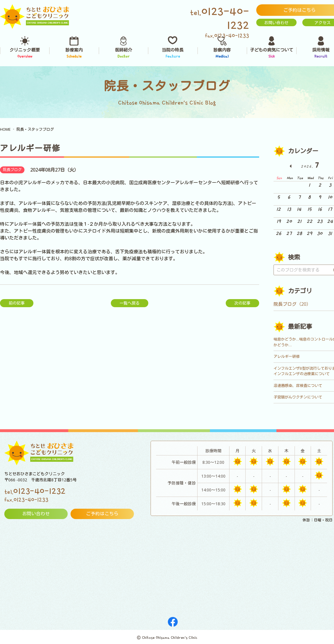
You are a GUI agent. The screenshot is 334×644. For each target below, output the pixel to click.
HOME (5, 129)
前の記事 (17, 303)
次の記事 (242, 303)
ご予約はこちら (102, 514)
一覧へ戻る (130, 303)
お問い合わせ (276, 23)
